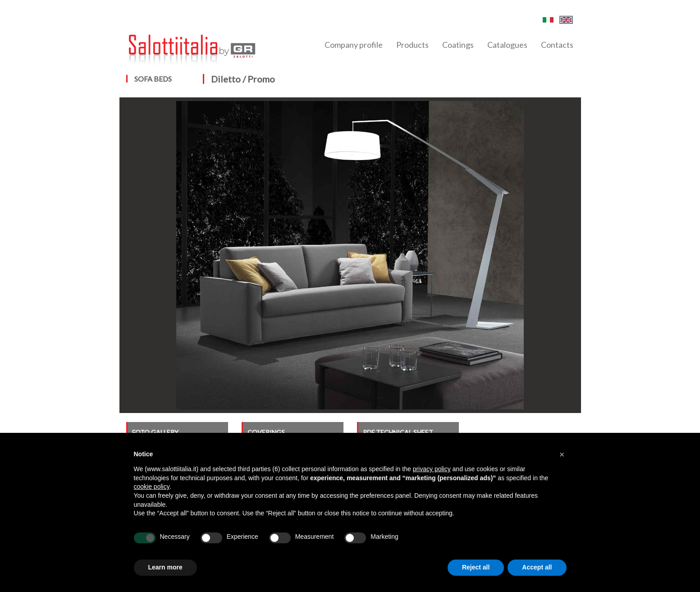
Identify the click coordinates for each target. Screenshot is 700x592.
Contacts (557, 45)
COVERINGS (266, 432)
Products (412, 45)
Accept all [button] (537, 567)
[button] (562, 454)
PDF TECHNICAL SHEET (398, 432)
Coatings (458, 45)
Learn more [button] (165, 567)
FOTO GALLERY (155, 432)
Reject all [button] (476, 567)
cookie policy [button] (152, 486)
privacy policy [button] (432, 469)
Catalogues (507, 45)
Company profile (354, 45)
